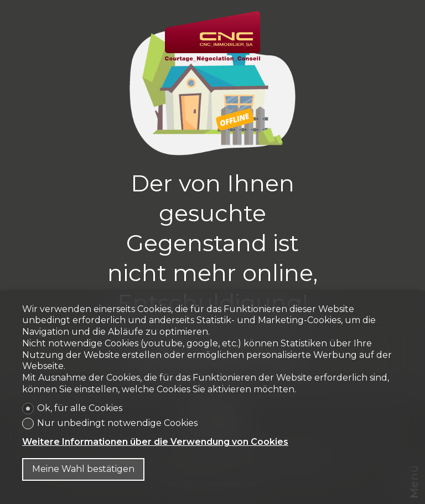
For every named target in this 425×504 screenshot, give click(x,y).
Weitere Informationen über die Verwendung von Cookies (155, 442)
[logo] (212, 36)
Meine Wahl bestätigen (83, 469)
